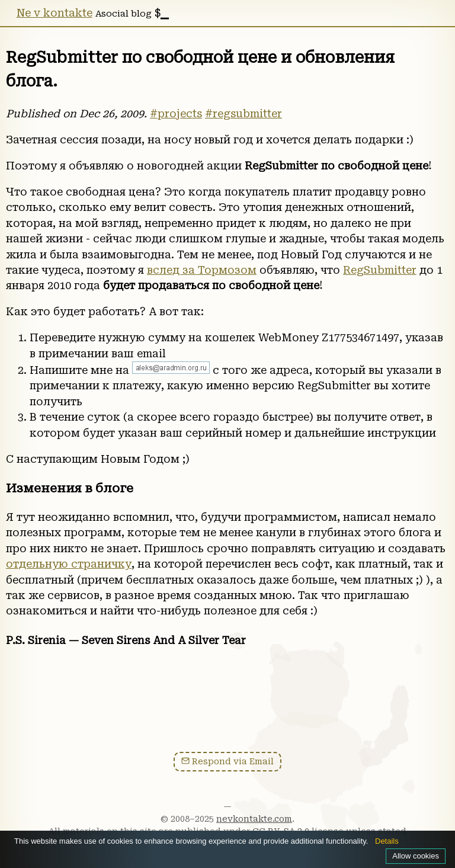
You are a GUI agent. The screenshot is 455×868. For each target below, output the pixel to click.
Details (387, 841)
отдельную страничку (69, 564)
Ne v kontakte (55, 13)
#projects (176, 114)
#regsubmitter (243, 114)
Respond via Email (227, 761)
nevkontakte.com (254, 819)
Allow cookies (416, 856)
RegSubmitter (380, 270)
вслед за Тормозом (202, 270)
